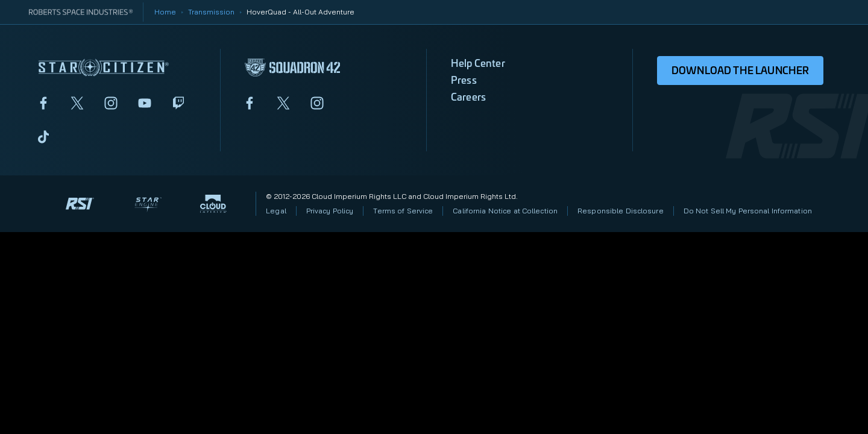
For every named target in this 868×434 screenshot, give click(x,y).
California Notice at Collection (505, 211)
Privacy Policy (330, 211)
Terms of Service (403, 211)
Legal (276, 211)
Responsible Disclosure (621, 211)
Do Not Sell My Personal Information (748, 211)
